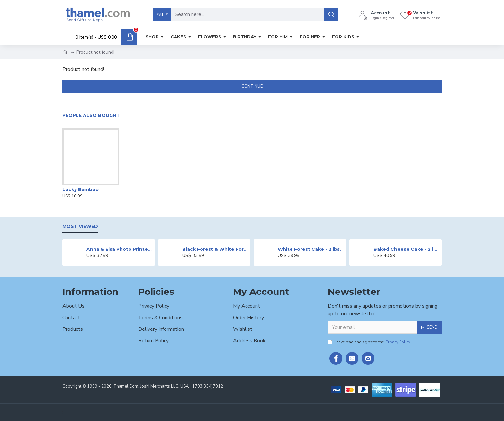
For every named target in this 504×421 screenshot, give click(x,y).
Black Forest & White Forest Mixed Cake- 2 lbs (215, 249)
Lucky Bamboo (81, 189)
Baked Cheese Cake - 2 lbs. (406, 249)
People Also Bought (91, 115)
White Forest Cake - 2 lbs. (309, 249)
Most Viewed (80, 227)
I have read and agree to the (369, 342)
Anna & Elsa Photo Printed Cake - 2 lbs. (119, 249)
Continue (252, 86)
